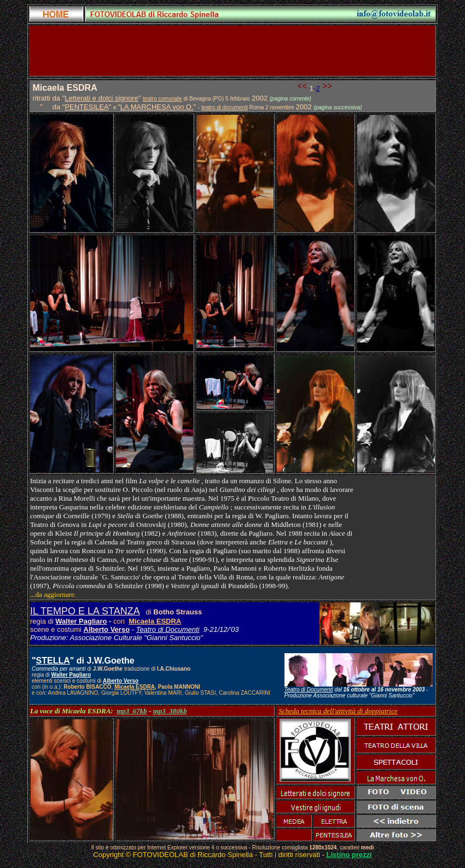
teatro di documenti (225, 107)
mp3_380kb (170, 711)
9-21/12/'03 (219, 629)
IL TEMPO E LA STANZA (85, 611)
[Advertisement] (233, 51)
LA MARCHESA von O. (157, 107)
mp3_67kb (132, 711)
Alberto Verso (107, 629)
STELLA (53, 661)
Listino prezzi (349, 855)
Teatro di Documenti (168, 629)
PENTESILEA (86, 107)
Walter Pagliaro (81, 621)
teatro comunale (162, 99)
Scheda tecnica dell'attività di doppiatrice (338, 711)
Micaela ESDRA (155, 621)
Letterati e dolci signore (101, 98)
